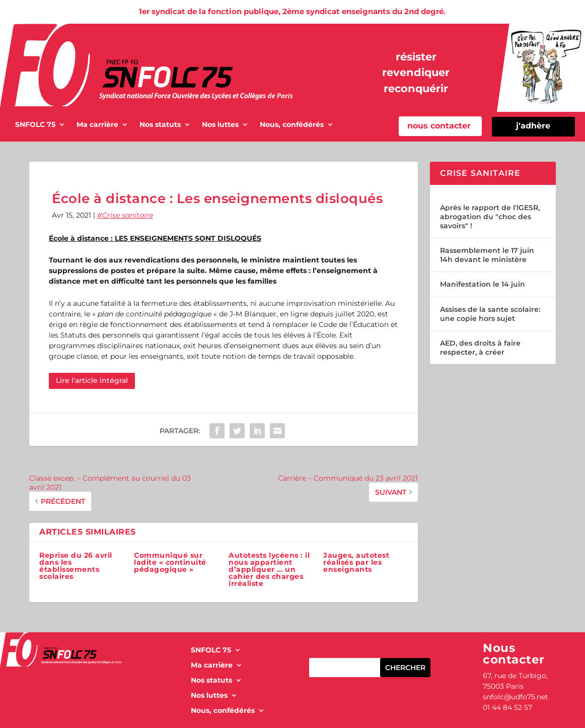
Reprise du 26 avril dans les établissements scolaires (76, 566)
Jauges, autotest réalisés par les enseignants (356, 562)
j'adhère (533, 126)
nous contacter (439, 126)
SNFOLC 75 (35, 125)
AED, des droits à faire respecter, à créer (480, 348)
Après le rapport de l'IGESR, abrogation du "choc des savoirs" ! (490, 217)
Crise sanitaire (128, 215)
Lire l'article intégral (92, 380)
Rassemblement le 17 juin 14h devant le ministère (487, 255)
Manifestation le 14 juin (483, 284)
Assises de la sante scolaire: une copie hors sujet (490, 314)
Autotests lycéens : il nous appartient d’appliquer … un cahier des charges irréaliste (269, 569)
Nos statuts (160, 125)
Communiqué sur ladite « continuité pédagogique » (170, 562)
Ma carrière (97, 125)
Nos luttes (220, 125)
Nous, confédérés (292, 125)
